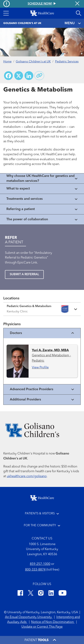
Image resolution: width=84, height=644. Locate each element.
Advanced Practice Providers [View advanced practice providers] (42, 389)
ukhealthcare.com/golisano (27, 476)
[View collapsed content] (42, 178)
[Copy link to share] (39, 76)
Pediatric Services (67, 62)
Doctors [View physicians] (42, 333)
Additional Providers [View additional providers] (42, 400)
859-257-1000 (40, 564)
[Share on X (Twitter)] (19, 76)
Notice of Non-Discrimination (53, 622)
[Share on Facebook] (8, 76)
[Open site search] (79, 13)
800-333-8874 (35, 570)
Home (7, 62)
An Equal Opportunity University (29, 617)
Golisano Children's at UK (33, 62)
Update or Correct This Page (42, 627)
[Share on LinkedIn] (29, 76)
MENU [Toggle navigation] (73, 23)
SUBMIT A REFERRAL (24, 274)
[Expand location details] (42, 309)
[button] (6, 13)
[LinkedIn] (51, 594)
